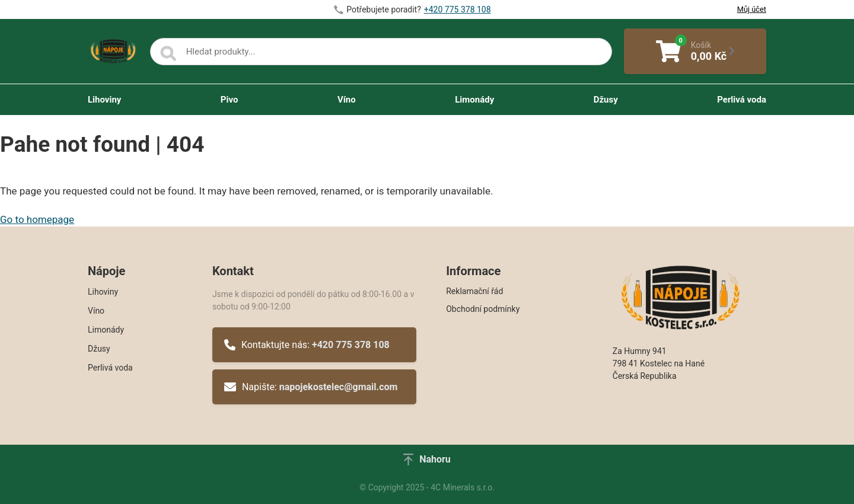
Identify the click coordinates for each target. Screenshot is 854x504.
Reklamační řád (474, 291)
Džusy (606, 100)
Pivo (230, 100)
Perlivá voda (742, 100)
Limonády (474, 100)
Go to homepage (37, 219)
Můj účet (752, 9)
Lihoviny (104, 100)
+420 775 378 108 (458, 9)
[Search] (168, 54)
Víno (347, 100)
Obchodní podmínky (483, 309)
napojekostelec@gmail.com (339, 387)
